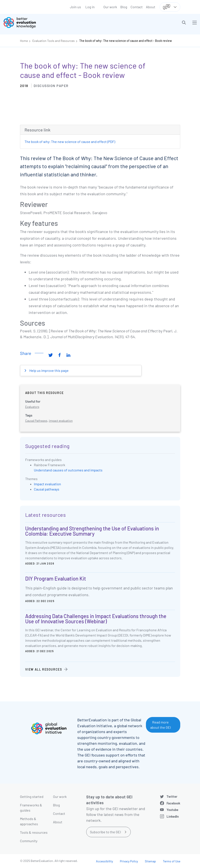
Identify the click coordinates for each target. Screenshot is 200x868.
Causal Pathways (36, 421)
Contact (137, 7)
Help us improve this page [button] (49, 370)
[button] (184, 23)
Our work (110, 7)
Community (29, 841)
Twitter (172, 796)
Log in (90, 7)
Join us (75, 7)
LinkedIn (173, 816)
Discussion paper (51, 86)
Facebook (173, 803)
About (151, 7)
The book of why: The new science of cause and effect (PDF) (70, 142)
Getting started (32, 797)
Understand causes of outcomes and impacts (68, 470)
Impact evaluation (47, 484)
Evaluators (32, 407)
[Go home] (53, 23)
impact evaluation (61, 421)
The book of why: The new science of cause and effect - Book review (126, 41)
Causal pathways (47, 489)
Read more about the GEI (161, 725)
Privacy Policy (129, 861)
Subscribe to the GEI (105, 832)
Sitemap (150, 861)
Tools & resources (34, 832)
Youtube (172, 810)
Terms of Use (172, 861)
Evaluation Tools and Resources (54, 41)
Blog (124, 7)
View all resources (44, 669)
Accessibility (104, 861)
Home (24, 41)
